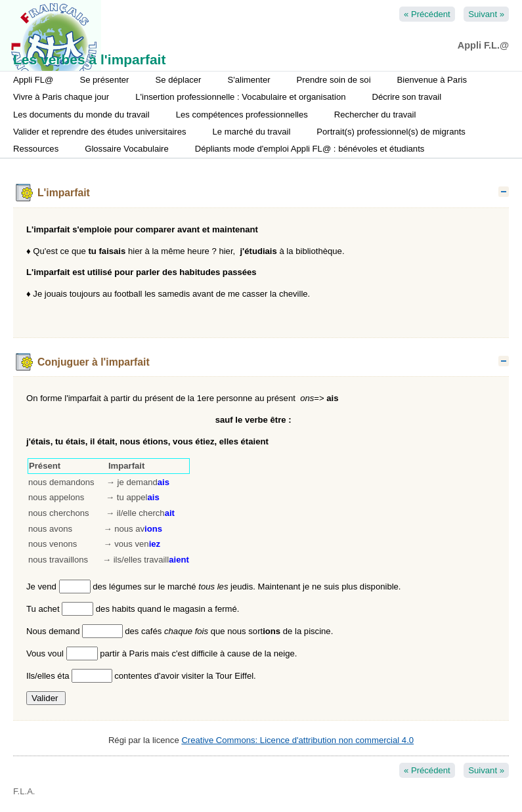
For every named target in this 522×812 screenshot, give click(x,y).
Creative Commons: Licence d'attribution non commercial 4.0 (297, 740)
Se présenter (104, 80)
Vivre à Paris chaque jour (61, 97)
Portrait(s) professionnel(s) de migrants (391, 132)
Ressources (36, 149)
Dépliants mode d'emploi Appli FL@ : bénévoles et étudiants (310, 149)
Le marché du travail (252, 132)
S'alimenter (249, 80)
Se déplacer (178, 80)
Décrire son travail (406, 97)
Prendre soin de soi (334, 80)
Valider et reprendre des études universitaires (100, 132)
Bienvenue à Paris (432, 80)
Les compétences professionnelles (242, 115)
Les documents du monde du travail (81, 115)
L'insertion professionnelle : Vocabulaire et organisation (240, 97)
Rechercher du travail (375, 115)
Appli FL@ (33, 80)
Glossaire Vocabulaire (127, 149)
